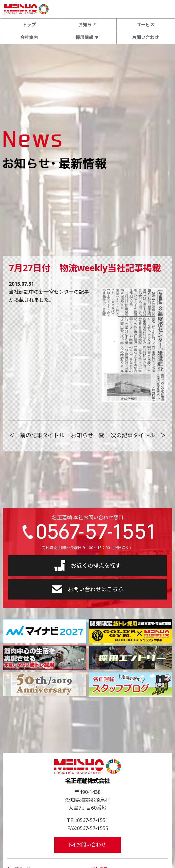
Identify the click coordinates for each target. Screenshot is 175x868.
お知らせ (87, 25)
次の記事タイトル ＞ (138, 435)
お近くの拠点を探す (88, 565)
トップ (29, 25)
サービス (146, 25)
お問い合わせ (146, 37)
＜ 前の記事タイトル (37, 435)
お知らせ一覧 (87, 435)
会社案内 (29, 37)
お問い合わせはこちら (87, 589)
